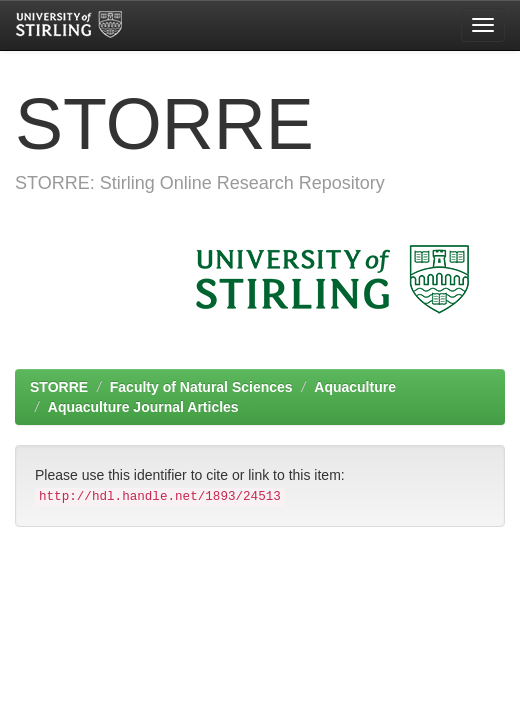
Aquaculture (355, 387)
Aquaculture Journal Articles (143, 407)
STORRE (59, 387)
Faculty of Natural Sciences (201, 387)
